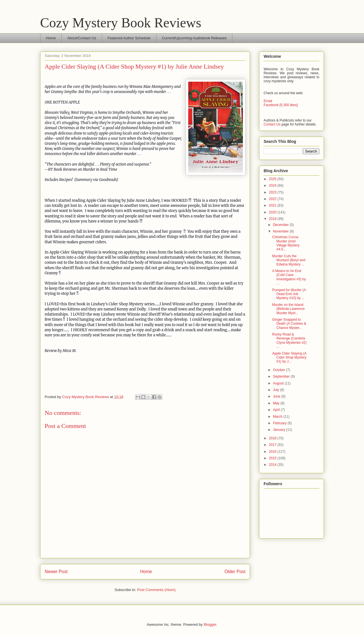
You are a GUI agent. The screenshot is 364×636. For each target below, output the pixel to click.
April (277, 410)
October (280, 370)
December (281, 225)
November (281, 231)
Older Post (235, 572)
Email (268, 101)
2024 (273, 186)
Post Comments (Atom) (156, 590)
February (280, 423)
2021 (273, 205)
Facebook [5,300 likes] (281, 105)
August (279, 383)
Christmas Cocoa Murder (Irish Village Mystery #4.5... (286, 243)
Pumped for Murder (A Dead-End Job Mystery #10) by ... (289, 294)
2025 (273, 179)
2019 (273, 219)
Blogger (210, 624)
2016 (273, 452)
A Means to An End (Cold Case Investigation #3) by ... (289, 277)
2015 (273, 458)
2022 (273, 199)
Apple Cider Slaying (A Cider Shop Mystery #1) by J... (289, 358)
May (277, 403)
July (277, 390)
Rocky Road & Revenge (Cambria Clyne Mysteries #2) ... (289, 340)
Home (51, 38)
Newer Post (56, 572)
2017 (273, 445)
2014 (273, 465)
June (277, 396)
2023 (273, 192)
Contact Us (272, 124)
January (280, 430)
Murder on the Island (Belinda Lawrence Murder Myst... (288, 309)
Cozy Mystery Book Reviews (121, 23)
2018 (273, 438)
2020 (273, 212)
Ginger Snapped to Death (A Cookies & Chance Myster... (289, 324)
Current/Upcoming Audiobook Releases (194, 38)
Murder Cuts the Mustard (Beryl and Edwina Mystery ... (289, 260)
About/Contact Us (82, 38)
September (282, 376)
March (278, 417)
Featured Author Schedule (129, 38)
